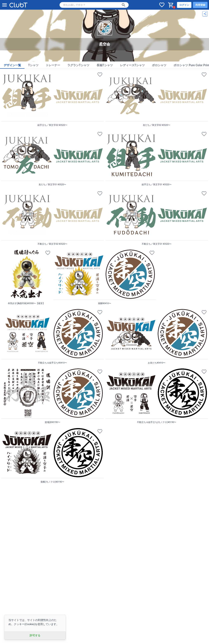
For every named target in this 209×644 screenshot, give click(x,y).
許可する (35, 635)
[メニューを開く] (5, 5)
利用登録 (200, 5)
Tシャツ (33, 65)
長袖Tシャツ (105, 65)
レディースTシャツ (133, 65)
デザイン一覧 (12, 65)
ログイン (184, 5)
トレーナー (53, 65)
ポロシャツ (159, 65)
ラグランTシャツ (78, 65)
